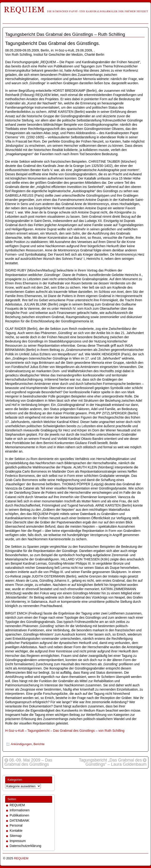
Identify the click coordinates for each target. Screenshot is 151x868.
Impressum (18, 841)
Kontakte (16, 831)
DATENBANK (19, 820)
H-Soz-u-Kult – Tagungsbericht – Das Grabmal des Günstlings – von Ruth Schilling (65, 731)
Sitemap (16, 836)
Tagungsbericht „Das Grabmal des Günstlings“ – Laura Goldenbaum (113, 762)
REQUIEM (17, 805)
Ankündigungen (21, 744)
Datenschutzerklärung (25, 846)
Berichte (39, 744)
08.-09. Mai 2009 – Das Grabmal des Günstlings (28, 762)
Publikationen (19, 815)
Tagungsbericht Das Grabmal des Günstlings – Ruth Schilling (65, 34)
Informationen (20, 810)
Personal (16, 825)
